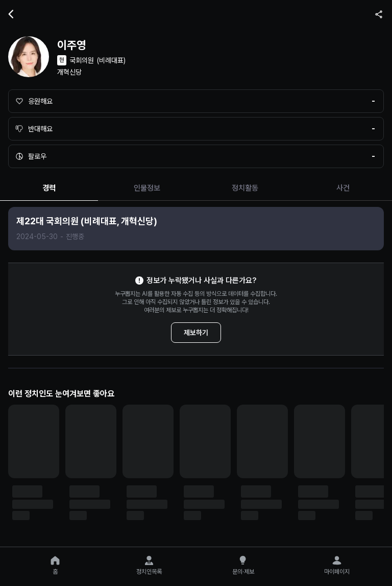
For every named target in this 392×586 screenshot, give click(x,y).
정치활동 (245, 188)
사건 (343, 188)
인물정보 (147, 188)
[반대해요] (196, 129)
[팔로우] (196, 156)
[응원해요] (196, 101)
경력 (49, 188)
